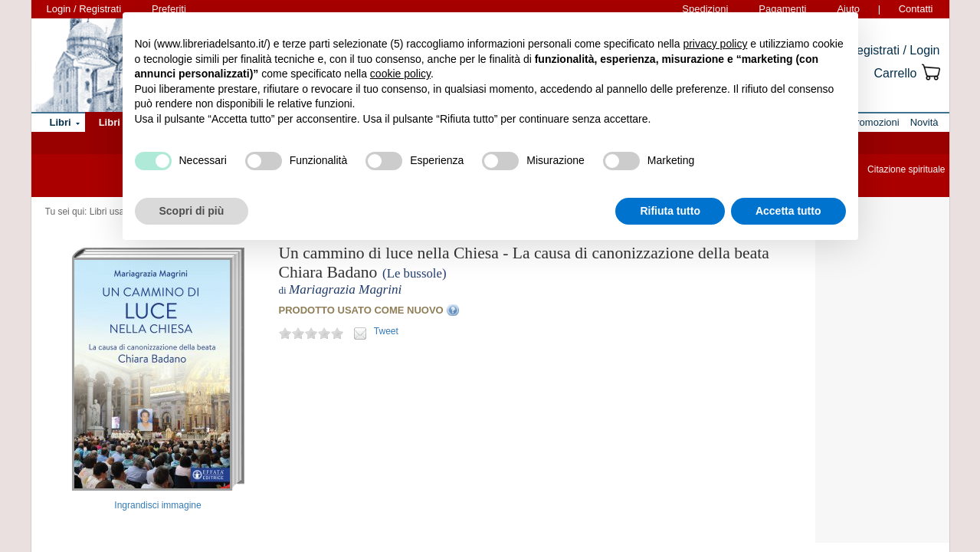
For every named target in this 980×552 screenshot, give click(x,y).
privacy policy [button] (715, 44)
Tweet (386, 331)
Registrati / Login (893, 50)
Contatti (916, 9)
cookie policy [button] (400, 74)
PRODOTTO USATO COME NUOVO (361, 310)
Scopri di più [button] (192, 211)
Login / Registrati (84, 9)
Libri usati (109, 212)
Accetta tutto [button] (788, 211)
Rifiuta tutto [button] (670, 211)
